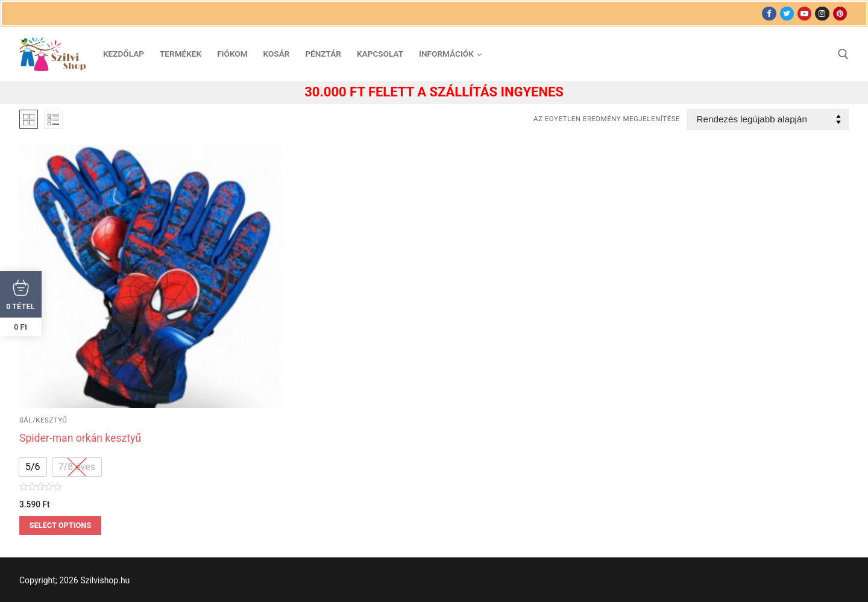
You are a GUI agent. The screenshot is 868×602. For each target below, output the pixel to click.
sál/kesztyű (43, 420)
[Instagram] (822, 14)
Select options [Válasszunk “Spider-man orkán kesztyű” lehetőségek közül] (61, 525)
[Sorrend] (768, 120)
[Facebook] (769, 14)
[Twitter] (787, 14)
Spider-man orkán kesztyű (80, 438)
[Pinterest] (840, 14)
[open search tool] (843, 54)
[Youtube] (804, 14)
